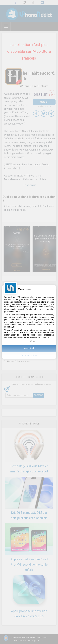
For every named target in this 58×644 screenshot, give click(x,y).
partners (25, 297)
